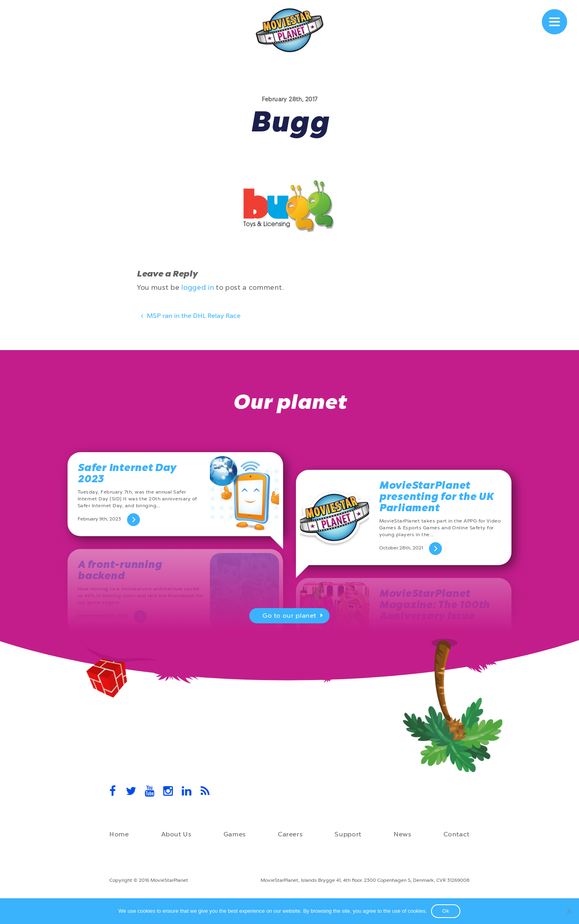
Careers (290, 834)
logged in (198, 287)
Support (348, 834)
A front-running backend (120, 570)
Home (119, 834)
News (402, 834)
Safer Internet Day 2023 (127, 473)
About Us (176, 834)
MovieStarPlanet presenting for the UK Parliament (436, 497)
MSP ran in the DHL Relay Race (190, 317)
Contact (457, 834)
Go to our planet (294, 617)
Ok (446, 911)
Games (235, 834)
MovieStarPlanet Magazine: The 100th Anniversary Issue (434, 605)
